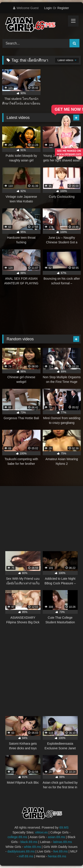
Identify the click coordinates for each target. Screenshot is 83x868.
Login (48, 8)
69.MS (64, 827)
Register (63, 8)
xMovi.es (41, 832)
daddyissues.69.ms (21, 851)
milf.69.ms (26, 856)
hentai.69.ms (57, 856)
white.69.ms (32, 847)
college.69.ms (17, 837)
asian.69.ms (56, 837)
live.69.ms (61, 851)
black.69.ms (29, 842)
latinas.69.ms (63, 842)
